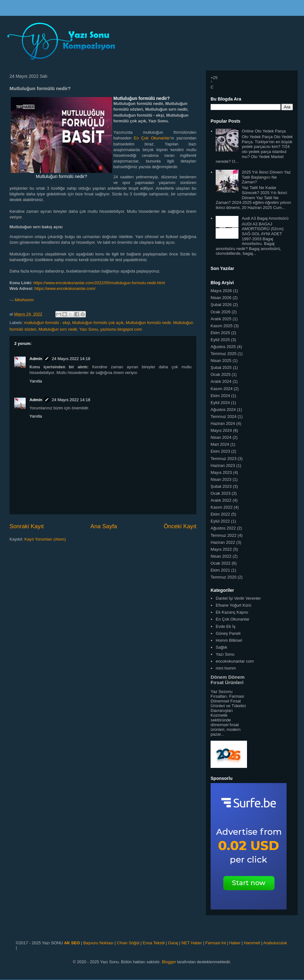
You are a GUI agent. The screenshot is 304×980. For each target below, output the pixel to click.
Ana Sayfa (104, 526)
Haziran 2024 (223, 423)
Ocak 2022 (221, 563)
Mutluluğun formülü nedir (148, 323)
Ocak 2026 (221, 312)
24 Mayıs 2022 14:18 (71, 359)
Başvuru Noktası (98, 943)
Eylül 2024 (220, 403)
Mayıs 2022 (221, 549)
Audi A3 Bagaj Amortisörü (265, 218)
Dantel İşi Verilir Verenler (238, 598)
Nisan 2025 (221, 361)
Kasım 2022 (222, 507)
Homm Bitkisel (229, 640)
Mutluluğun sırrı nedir (58, 329)
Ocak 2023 (221, 493)
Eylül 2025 (220, 340)
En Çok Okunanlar (152, 138)
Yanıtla (36, 381)
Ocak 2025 (221, 374)
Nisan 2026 (221, 298)
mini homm (226, 668)
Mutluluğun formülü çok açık (98, 323)
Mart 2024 (220, 444)
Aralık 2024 (221, 381)
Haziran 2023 (223, 465)
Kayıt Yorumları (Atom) (45, 539)
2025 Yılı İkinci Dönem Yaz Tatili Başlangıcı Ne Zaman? (266, 177)
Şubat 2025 (221, 367)
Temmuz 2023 (224, 459)
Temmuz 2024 (224, 416)
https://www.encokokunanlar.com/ (65, 288)
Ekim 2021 (220, 570)
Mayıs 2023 (221, 472)
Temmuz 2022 (224, 535)
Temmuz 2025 (224, 354)
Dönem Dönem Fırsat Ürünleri (228, 680)
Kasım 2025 (222, 326)
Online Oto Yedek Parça (264, 131)
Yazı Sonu (89, 329)
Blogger (169, 962)
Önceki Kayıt (180, 526)
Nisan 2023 (221, 479)
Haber (235, 943)
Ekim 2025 (220, 333)
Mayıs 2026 (221, 291)
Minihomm (24, 300)
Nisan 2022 (221, 556)
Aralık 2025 (221, 319)
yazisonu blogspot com (121, 329)
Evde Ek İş (225, 626)
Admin (36, 359)
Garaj (173, 943)
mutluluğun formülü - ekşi (47, 323)
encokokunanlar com (235, 661)
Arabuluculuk (275, 943)
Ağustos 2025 (223, 347)
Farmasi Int (215, 943)
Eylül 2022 (220, 521)
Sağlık (221, 647)
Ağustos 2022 (223, 528)
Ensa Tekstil (154, 943)
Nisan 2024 (221, 437)
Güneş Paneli (228, 633)
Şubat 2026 (221, 305)
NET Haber (192, 943)
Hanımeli (252, 943)
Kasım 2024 (222, 389)
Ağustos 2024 (223, 410)
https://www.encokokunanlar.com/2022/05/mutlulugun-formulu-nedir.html (99, 283)
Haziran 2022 (223, 542)
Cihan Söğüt (128, 943)
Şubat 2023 (221, 486)
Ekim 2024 (220, 396)
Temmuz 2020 (224, 577)
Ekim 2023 (220, 451)
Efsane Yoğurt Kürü (233, 605)
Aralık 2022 (221, 500)
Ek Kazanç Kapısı (232, 612)
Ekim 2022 (220, 514)
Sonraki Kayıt (27, 526)
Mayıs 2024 (221, 430)
